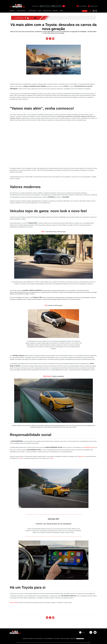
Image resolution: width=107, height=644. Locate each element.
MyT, (21, 458)
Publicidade (73, 639)
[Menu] (11, 7)
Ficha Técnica (57, 639)
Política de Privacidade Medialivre (85, 643)
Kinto (52, 458)
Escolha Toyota (14, 603)
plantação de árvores (90, 447)
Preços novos (47, 11)
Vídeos (62, 11)
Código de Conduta (65, 639)
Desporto (55, 11)
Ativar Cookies (80, 639)
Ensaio (40, 11)
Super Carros (32, 11)
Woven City (82, 456)
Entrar (85, 11)
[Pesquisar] (90, 11)
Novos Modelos (22, 11)
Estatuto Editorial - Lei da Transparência (43, 639)
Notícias (13, 11)
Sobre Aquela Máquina (28, 639)
